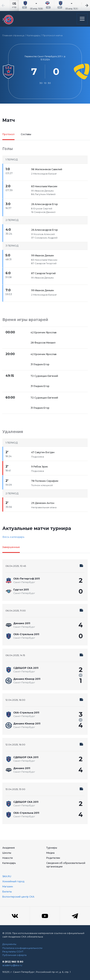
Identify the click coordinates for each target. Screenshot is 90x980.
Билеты (7, 892)
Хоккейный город (13, 881)
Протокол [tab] (8, 134)
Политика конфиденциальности (22, 948)
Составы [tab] (26, 134)
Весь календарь (13, 537)
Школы (7, 853)
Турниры (52, 848)
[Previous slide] (8, 5)
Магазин (8, 886)
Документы (9, 944)
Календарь (33, 35)
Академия (9, 848)
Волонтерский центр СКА (18, 897)
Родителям (53, 858)
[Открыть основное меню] (82, 19)
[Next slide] (82, 5)
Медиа (50, 853)
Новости (8, 858)
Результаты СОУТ (13, 952)
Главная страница (13, 35)
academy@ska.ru (12, 965)
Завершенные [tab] (11, 547)
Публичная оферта (14, 955)
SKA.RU (7, 876)
